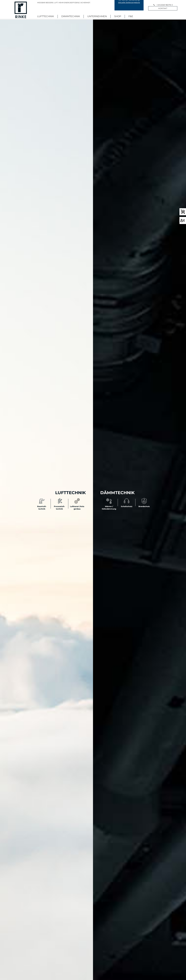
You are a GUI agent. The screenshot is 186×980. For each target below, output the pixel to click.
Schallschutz (127, 505)
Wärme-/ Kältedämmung (109, 506)
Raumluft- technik (42, 506)
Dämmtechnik (71, 16)
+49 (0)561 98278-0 (165, 4)
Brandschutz (144, 505)
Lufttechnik (46, 16)
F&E (131, 16)
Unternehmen (97, 16)
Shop (118, 16)
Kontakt (163, 8)
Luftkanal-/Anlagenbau (77, 506)
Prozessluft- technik (59, 506)
